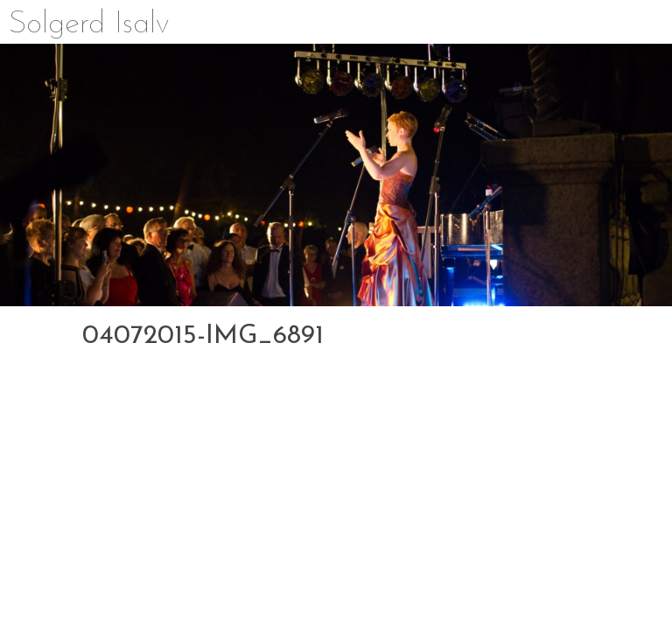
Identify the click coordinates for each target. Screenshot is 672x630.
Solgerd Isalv (89, 24)
